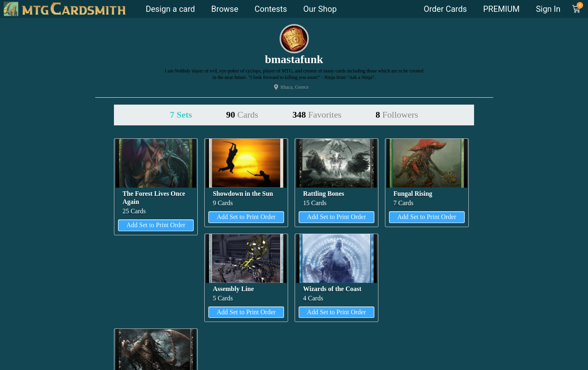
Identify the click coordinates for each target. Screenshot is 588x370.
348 (317, 115)
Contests (271, 9)
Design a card (170, 9)
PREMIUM (501, 9)
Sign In (548, 9)
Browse (225, 9)
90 (242, 115)
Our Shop (320, 9)
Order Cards (445, 9)
